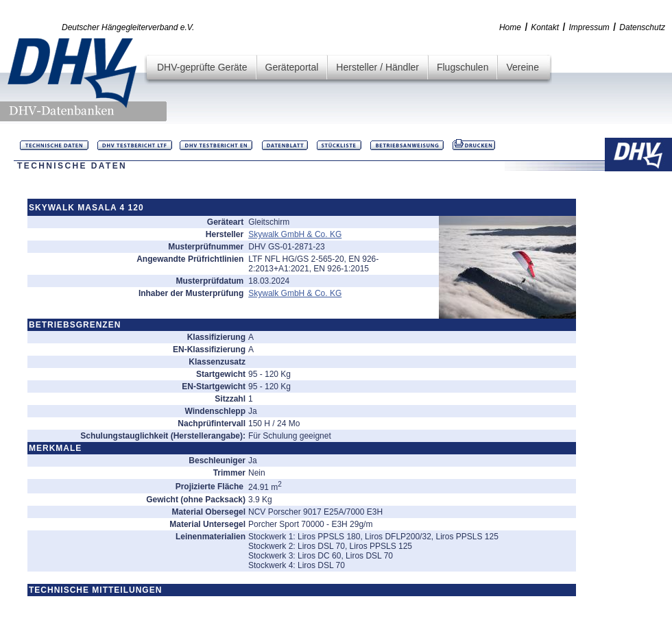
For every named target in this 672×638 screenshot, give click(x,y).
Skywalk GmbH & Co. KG (295, 234)
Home (510, 27)
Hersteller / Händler (377, 67)
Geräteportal (292, 67)
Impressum (589, 27)
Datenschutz (642, 27)
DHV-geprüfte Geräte (202, 67)
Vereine (522, 67)
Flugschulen (463, 67)
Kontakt (545, 27)
